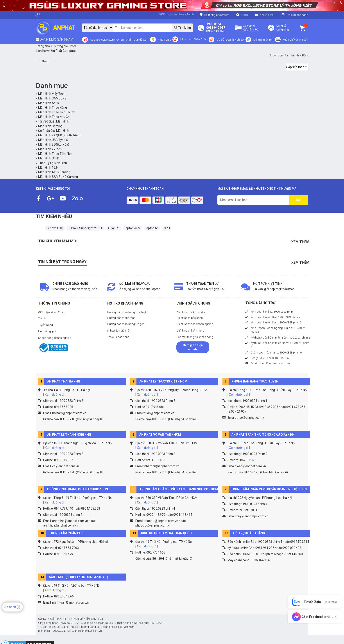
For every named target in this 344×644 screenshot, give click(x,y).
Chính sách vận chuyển (191, 312)
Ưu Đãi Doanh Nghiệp (230, 40)
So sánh (13, 607)
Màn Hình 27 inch (50, 149)
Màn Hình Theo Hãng (53, 108)
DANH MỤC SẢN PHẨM (55, 40)
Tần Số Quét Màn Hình (54, 121)
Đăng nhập (283, 30)
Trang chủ (43, 46)
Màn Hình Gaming (50, 126)
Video (244, 15)
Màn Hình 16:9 (48, 168)
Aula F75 (114, 228)
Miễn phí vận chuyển (295, 40)
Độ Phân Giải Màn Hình (54, 131)
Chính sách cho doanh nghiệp (195, 324)
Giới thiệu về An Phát (51, 312)
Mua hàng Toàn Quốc (194, 39)
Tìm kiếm (182, 28)
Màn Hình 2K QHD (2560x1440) (59, 135)
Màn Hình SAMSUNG (52, 98)
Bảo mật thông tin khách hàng (195, 337)
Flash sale (164, 40)
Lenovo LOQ (55, 228)
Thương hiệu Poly (63, 46)
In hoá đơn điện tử (118, 331)
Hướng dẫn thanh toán (121, 318)
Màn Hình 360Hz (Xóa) (54, 144)
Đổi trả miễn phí (263, 40)
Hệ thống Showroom (214, 15)
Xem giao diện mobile (193, 347)
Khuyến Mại (267, 15)
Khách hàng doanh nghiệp (55, 338)
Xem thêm (300, 242)
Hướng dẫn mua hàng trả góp (126, 324)
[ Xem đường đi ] (54, 395)
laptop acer (133, 228)
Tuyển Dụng (46, 325)
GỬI (299, 200)
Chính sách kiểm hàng (190, 331)
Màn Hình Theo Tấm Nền (55, 154)
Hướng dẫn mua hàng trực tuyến (128, 312)
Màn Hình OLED (49, 158)
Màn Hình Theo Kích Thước (57, 112)
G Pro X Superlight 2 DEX (85, 228)
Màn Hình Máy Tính (51, 94)
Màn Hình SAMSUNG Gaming (58, 177)
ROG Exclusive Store (102, 40)
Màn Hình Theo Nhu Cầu (55, 117)
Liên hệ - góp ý (47, 331)
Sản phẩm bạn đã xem (134, 40)
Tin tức (42, 318)
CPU (167, 228)
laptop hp (152, 228)
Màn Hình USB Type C (53, 140)
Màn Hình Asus (48, 103)
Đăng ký (281, 26)
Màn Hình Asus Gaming (54, 172)
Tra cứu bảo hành (297, 15)
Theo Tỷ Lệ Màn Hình (53, 163)
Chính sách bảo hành (190, 318)
